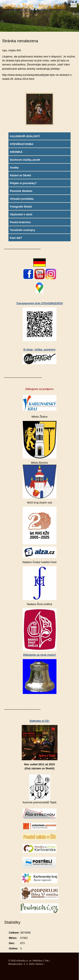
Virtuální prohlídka (22, 199)
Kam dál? (16, 238)
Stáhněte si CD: (39, 721)
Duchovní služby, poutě (25, 160)
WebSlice (38, 961)
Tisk (47, 961)
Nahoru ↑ (40, 964)
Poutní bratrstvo (20, 222)
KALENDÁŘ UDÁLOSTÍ (25, 136)
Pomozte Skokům (21, 191)
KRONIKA (16, 152)
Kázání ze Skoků (20, 175)
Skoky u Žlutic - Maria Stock (34, 6)
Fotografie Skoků (21, 207)
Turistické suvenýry (22, 230)
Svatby (14, 168)
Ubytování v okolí (21, 214)
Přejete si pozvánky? (23, 183)
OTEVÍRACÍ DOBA (22, 144)
